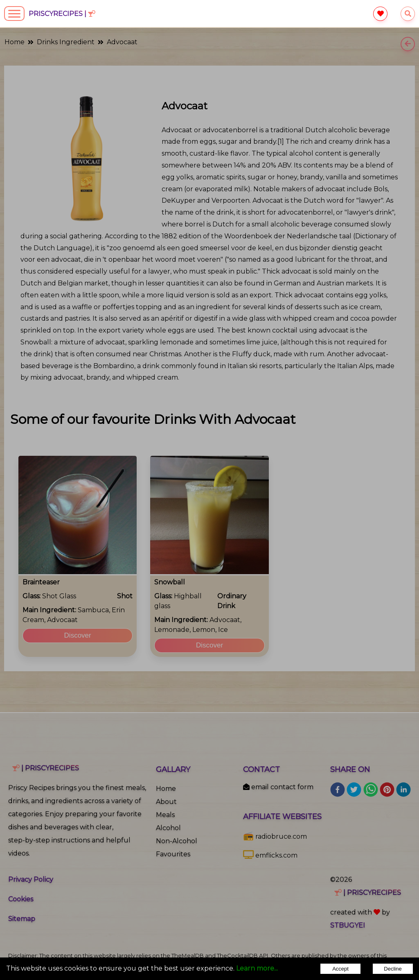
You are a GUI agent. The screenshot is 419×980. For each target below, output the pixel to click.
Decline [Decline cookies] (393, 969)
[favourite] (380, 14)
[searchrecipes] (408, 14)
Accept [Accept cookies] (340, 969)
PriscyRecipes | (62, 14)
